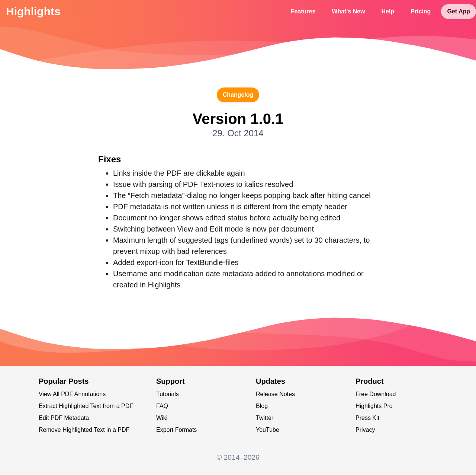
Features (303, 11)
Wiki (162, 418)
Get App (459, 11)
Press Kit (367, 418)
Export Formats (176, 430)
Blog (262, 406)
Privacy (365, 430)
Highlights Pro (374, 406)
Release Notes (275, 394)
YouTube (268, 430)
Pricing (421, 11)
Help (388, 11)
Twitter (265, 418)
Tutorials (168, 394)
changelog (238, 95)
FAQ (162, 406)
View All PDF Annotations (72, 394)
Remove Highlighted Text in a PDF (84, 430)
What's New (348, 11)
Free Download (376, 394)
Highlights (33, 11)
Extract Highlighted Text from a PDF (86, 406)
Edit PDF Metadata (64, 418)
